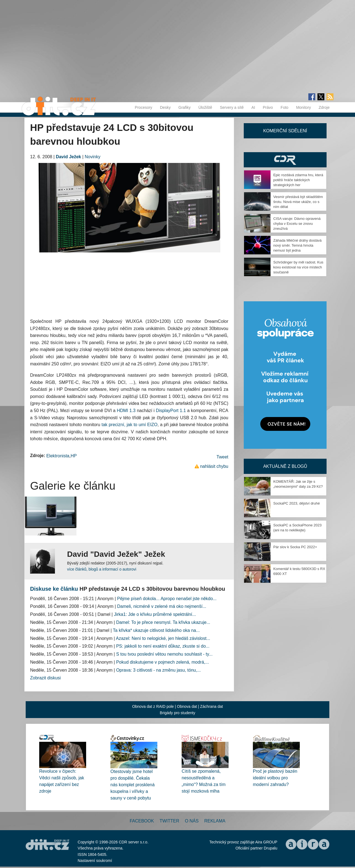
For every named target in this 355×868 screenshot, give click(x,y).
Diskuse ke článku (54, 589)
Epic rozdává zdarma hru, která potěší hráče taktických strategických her (298, 180)
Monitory (304, 107)
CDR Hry (285, 160)
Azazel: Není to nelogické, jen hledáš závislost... (163, 638)
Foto (285, 107)
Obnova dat (187, 706)
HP (74, 456)
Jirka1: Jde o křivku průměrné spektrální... (155, 614)
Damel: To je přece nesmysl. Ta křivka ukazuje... (163, 622)
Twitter (169, 821)
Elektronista (58, 456)
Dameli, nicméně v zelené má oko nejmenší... (162, 606)
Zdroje (324, 107)
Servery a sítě (232, 107)
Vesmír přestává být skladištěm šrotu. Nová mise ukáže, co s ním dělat (298, 202)
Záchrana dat (212, 706)
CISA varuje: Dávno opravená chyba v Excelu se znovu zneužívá (297, 224)
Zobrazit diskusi (45, 678)
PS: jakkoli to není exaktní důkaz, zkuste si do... (163, 646)
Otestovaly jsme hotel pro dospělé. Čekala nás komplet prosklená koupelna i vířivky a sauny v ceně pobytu (133, 785)
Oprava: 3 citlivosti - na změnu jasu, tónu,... (159, 670)
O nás (192, 821)
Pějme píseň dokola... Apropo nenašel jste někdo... (167, 599)
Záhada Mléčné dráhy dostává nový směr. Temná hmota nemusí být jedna (297, 245)
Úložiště (205, 107)
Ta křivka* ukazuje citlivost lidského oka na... (156, 630)
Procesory (143, 107)
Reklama (215, 821)
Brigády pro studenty (177, 713)
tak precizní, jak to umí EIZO (130, 425)
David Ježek (68, 157)
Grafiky (184, 107)
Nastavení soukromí (95, 861)
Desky (165, 107)
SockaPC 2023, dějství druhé (296, 503)
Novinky (93, 157)
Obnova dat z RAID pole (153, 706)
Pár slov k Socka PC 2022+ (295, 547)
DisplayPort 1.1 (171, 411)
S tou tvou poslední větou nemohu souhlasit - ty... (164, 654)
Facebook (142, 821)
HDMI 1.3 (126, 411)
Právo (268, 107)
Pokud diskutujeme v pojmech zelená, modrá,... (163, 662)
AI (253, 107)
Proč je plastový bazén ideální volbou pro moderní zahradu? (275, 778)
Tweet (222, 457)
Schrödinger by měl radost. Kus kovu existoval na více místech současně (298, 267)
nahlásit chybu (214, 466)
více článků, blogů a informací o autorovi (102, 569)
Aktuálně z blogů (285, 466)
